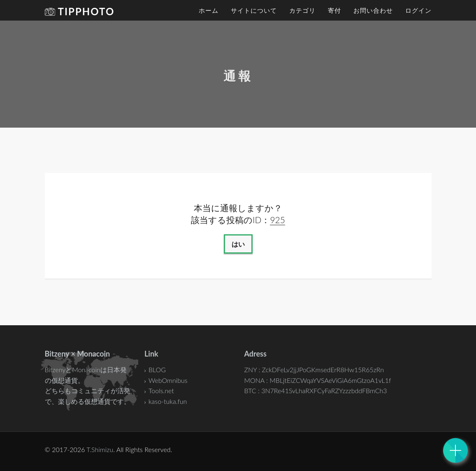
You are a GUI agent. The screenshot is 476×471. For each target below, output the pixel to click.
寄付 (334, 10)
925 (277, 220)
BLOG (157, 370)
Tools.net (161, 391)
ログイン (418, 10)
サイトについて (254, 10)
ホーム (209, 10)
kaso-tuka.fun (168, 401)
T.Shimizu (100, 449)
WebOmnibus (168, 380)
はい (238, 244)
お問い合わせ (373, 10)
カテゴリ (302, 10)
